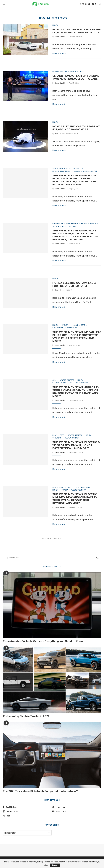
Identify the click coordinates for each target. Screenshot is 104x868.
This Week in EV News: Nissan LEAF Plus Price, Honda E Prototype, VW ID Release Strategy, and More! (77, 337)
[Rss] (96, 4)
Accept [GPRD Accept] (55, 865)
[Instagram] (86, 4)
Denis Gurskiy (60, 37)
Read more (59, 54)
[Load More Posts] (52, 540)
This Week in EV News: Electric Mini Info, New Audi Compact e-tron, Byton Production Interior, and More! (75, 500)
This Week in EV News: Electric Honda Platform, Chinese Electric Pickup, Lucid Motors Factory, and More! (75, 180)
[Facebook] (80, 4)
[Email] (93, 4)
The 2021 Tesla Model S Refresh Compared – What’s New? (40, 792)
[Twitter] (83, 4)
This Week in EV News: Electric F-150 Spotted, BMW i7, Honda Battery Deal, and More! (76, 446)
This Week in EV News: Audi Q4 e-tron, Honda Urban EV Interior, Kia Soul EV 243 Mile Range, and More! (76, 393)
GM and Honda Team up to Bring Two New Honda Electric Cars (76, 78)
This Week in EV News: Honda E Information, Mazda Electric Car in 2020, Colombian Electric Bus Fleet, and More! (76, 236)
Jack (57, 134)
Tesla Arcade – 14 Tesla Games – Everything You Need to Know (43, 643)
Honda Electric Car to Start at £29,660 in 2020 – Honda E (76, 128)
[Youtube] (89, 4)
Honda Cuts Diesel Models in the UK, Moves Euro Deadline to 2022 (77, 31)
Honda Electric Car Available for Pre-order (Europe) (74, 285)
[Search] (100, 4)
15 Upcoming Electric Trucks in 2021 (26, 718)
